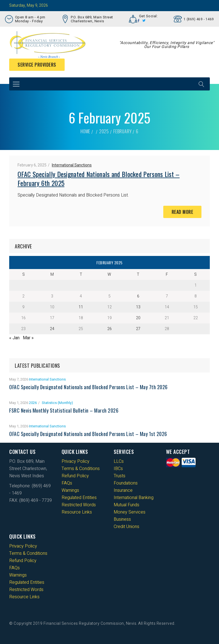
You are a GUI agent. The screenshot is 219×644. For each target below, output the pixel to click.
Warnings (70, 490)
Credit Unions (126, 527)
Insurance (123, 490)
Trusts (120, 476)
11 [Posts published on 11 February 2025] (81, 307)
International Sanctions (72, 165)
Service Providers (37, 65)
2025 (104, 131)
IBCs (118, 469)
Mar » (28, 338)
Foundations (126, 483)
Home (85, 131)
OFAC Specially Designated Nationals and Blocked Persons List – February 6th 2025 (99, 178)
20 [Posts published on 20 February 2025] (138, 318)
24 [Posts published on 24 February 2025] (52, 329)
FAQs (67, 483)
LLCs (119, 461)
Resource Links (77, 512)
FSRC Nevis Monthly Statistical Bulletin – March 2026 (64, 410)
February (122, 131)
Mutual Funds (126, 505)
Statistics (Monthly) (57, 403)
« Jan (14, 338)
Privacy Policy (76, 461)
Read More (182, 212)
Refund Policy (75, 476)
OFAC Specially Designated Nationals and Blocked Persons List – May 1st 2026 (88, 434)
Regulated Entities (79, 498)
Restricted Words (79, 505)
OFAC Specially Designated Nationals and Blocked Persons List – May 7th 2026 (88, 387)
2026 (33, 403)
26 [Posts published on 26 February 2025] (110, 329)
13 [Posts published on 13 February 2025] (138, 307)
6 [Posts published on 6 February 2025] (138, 296)
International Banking (134, 498)
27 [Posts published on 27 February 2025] (138, 329)
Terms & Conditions (81, 469)
